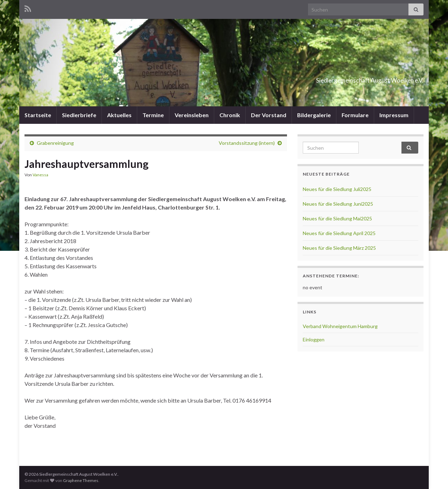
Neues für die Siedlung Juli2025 (337, 189)
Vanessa (40, 175)
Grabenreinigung (55, 143)
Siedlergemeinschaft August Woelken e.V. (331, 78)
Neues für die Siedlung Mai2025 (337, 218)
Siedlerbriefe (79, 115)
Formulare (355, 115)
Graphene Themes (81, 480)
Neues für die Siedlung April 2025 (339, 233)
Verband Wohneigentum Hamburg (340, 326)
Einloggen (314, 339)
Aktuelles (119, 115)
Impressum (394, 115)
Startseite (38, 115)
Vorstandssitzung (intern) (247, 143)
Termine (153, 115)
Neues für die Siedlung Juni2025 (338, 204)
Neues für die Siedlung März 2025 (339, 248)
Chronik (230, 115)
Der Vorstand (269, 115)
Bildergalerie (314, 115)
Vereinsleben (192, 115)
